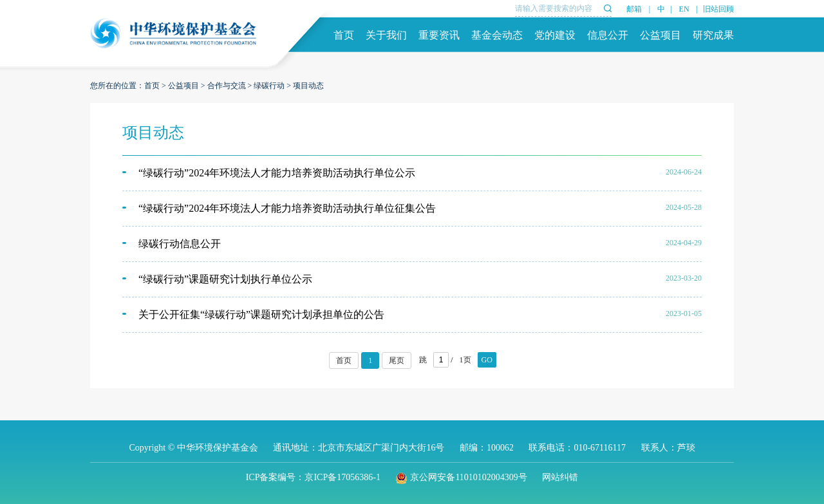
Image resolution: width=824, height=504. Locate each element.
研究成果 (713, 35)
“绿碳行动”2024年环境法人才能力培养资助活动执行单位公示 (277, 173)
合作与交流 (227, 86)
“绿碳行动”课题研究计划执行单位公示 (225, 279)
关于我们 (386, 35)
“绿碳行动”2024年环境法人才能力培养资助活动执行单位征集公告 (287, 208)
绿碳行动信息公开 (180, 244)
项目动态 (308, 86)
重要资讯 (439, 35)
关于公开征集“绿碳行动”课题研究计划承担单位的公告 (261, 314)
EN (684, 9)
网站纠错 (560, 477)
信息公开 (608, 35)
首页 (344, 35)
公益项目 (660, 35)
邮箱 (634, 9)
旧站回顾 (718, 9)
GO (487, 360)
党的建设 (555, 35)
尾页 (397, 360)
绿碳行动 (269, 86)
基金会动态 (497, 35)
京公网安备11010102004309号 (461, 477)
